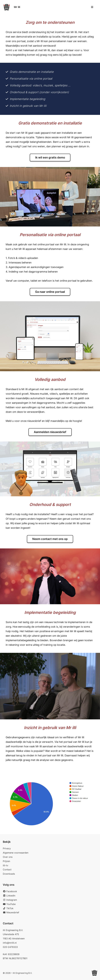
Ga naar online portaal (50, 292)
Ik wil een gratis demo (50, 158)
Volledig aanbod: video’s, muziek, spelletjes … (40, 85)
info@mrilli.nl (10, 943)
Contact (7, 870)
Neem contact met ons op (50, 539)
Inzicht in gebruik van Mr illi (28, 106)
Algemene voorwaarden (16, 853)
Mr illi (17, 7)
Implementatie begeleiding (27, 99)
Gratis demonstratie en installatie (32, 72)
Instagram (10, 900)
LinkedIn (9, 896)
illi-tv (6, 865)
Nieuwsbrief (11, 912)
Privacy (7, 848)
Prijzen (6, 861)
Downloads (9, 874)
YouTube (9, 904)
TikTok (8, 908)
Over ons (8, 857)
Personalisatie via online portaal (31, 79)
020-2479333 (10, 947)
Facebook (10, 891)
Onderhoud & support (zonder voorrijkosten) (39, 92)
